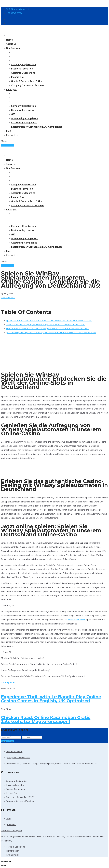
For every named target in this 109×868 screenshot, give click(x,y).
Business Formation (22, 69)
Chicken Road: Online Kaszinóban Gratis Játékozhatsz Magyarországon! (46, 719)
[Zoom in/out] (2, 862)
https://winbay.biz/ (77, 620)
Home (9, 40)
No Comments (8, 298)
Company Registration (23, 64)
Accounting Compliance (24, 123)
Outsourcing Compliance (25, 118)
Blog (9, 131)
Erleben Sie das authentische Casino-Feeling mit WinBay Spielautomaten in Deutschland (48, 329)
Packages (11, 89)
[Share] (7, 862)
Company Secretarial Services (28, 85)
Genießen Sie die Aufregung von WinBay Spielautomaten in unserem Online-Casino (46, 324)
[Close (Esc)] (10, 862)
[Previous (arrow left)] (2, 866)
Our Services (13, 48)
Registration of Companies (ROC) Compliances (37, 127)
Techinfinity (7, 841)
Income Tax (18, 77)
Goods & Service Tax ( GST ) (26, 81)
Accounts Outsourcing (23, 73)
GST (13, 114)
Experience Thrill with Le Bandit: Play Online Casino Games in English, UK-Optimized (51, 699)
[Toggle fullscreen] (5, 862)
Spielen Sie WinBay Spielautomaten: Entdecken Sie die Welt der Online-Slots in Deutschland (49, 320)
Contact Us (12, 135)
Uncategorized (8, 682)
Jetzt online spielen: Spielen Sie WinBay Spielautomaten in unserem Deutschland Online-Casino (51, 333)
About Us (11, 44)
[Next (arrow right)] (5, 866)
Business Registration (23, 110)
